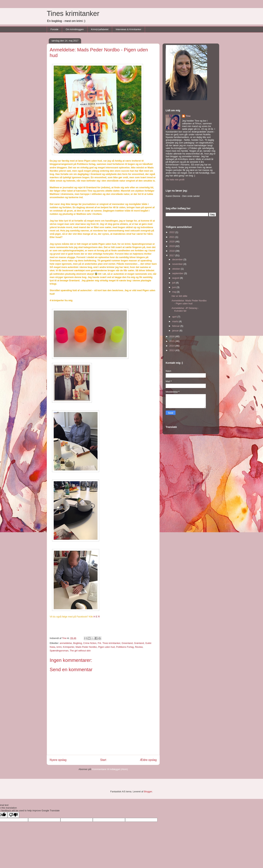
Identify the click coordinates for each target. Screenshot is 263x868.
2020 (172, 242)
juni (174, 287)
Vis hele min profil (175, 180)
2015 (172, 341)
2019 (172, 246)
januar (176, 331)
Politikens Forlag (125, 647)
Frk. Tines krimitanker (109, 643)
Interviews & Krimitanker (129, 29)
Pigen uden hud (106, 647)
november (178, 264)
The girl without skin (80, 651)
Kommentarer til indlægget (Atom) (110, 769)
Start (103, 760)
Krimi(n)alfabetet (100, 29)
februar (176, 326)
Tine (188, 116)
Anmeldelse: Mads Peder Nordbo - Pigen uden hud (189, 302)
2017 (172, 255)
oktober (177, 269)
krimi (59, 647)
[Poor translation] (13, 815)
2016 (172, 336)
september (178, 273)
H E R (97, 617)
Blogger (148, 792)
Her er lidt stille (179, 296)
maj (175, 292)
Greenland (127, 643)
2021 (172, 237)
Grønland (139, 643)
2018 (172, 251)
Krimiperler (68, 647)
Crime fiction (90, 643)
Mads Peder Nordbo (86, 647)
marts (176, 321)
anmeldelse (66, 643)
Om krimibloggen (75, 29)
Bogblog (78, 643)
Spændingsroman (59, 651)
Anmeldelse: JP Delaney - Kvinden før (185, 310)
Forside (55, 29)
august (176, 278)
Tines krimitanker (73, 14)
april (175, 317)
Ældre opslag (148, 760)
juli (174, 283)
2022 (172, 232)
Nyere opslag (58, 760)
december (178, 259)
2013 (172, 350)
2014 (172, 346)
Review (139, 647)
